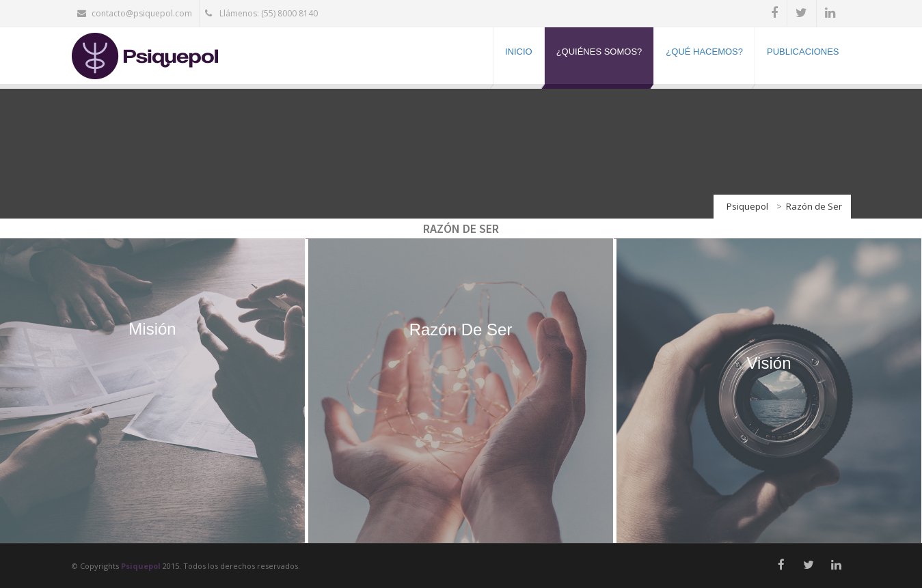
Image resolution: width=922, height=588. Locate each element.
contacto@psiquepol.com (135, 13)
